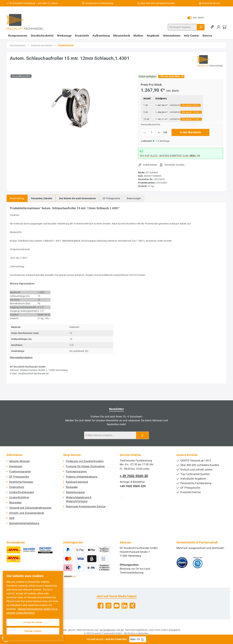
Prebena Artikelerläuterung (82, 477)
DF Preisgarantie (19, 477)
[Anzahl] (152, 132)
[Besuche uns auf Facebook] (101, 606)
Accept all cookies (33, 622)
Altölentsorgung (75, 492)
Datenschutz (17, 487)
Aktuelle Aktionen (19, 461)
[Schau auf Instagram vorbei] (108, 606)
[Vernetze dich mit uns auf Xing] (132, 606)
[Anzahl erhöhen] (159, 132)
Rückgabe (72, 487)
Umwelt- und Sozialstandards (27, 513)
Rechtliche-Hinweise (21, 482)
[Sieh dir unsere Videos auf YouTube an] (117, 606)
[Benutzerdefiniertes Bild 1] (182, 563)
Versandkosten (107, 630)
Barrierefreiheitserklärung (24, 523)
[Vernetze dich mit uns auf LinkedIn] (125, 606)
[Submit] (142, 435)
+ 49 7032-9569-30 (134, 476)
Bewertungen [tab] (134, 198)
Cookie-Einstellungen (22, 492)
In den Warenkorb (191, 132)
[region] (71, 108)
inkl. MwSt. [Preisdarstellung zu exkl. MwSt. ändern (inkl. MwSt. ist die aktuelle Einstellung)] (196, 18)
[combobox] (182, 27)
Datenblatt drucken (174, 165)
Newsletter (15, 503)
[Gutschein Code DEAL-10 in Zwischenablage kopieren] (142, 639)
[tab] (17, 198)
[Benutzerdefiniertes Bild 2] (198, 563)
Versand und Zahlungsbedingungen (30, 508)
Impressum (16, 466)
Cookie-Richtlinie (19, 497)
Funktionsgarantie (20, 472)
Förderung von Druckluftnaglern (85, 461)
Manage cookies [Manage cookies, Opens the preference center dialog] (33, 631)
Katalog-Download (77, 482)
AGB (12, 518)
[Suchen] (201, 27)
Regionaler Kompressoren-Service (86, 506)
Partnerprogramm (76, 472)
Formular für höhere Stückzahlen (85, 466)
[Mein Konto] (219, 27)
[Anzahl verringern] (145, 132)
